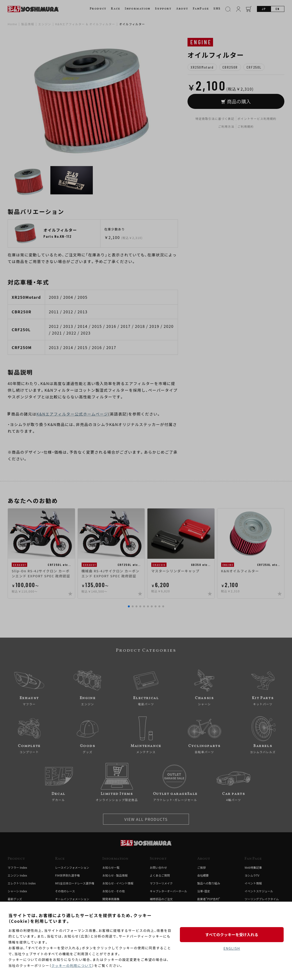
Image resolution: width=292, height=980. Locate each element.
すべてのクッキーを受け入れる (232, 934)
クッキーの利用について (72, 965)
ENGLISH (232, 948)
